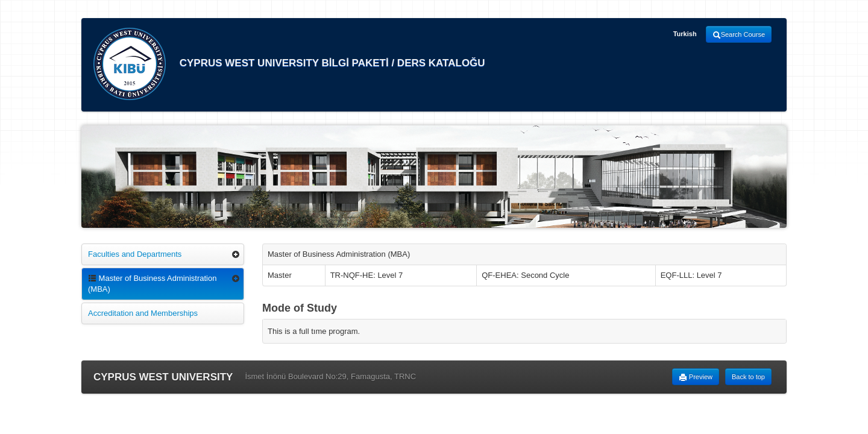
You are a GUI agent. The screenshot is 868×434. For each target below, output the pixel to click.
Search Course (739, 35)
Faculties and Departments (135, 254)
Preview (696, 377)
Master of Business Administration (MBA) (152, 284)
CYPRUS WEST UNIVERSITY (163, 377)
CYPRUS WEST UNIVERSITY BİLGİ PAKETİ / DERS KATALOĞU (289, 64)
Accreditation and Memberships (143, 313)
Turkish (685, 34)
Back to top (748, 377)
